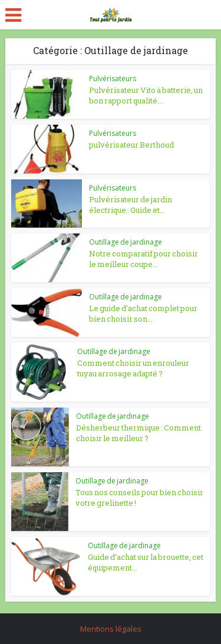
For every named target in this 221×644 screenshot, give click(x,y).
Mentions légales (111, 629)
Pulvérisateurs (113, 79)
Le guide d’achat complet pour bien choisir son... (143, 313)
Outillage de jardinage (126, 242)
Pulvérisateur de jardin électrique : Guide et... (131, 205)
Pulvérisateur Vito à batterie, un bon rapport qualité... (146, 95)
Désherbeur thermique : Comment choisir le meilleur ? (138, 433)
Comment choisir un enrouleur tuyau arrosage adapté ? (133, 368)
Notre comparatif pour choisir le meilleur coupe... (144, 259)
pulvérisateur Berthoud (131, 145)
